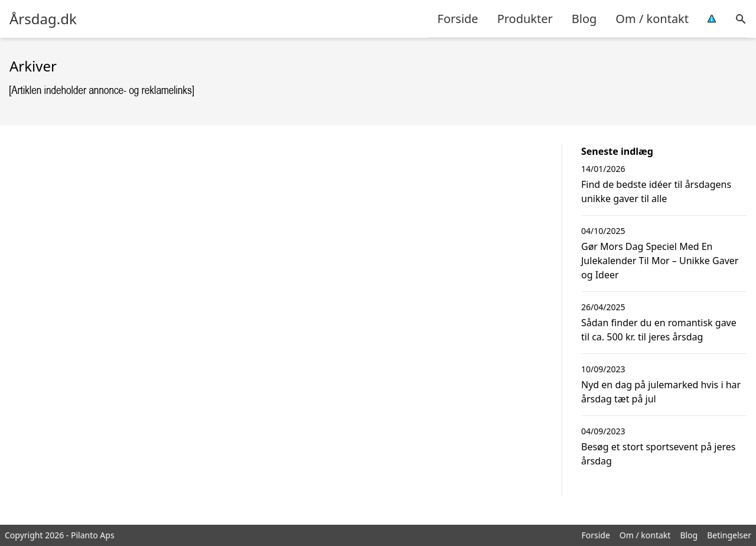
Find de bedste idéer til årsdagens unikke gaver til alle (656, 191)
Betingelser (729, 535)
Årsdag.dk (43, 19)
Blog (584, 19)
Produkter (525, 19)
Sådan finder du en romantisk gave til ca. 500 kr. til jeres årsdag (659, 330)
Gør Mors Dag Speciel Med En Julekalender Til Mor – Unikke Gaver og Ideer (660, 261)
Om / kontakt (652, 19)
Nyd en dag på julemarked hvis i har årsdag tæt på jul (661, 392)
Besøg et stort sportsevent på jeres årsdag (658, 454)
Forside (458, 19)
